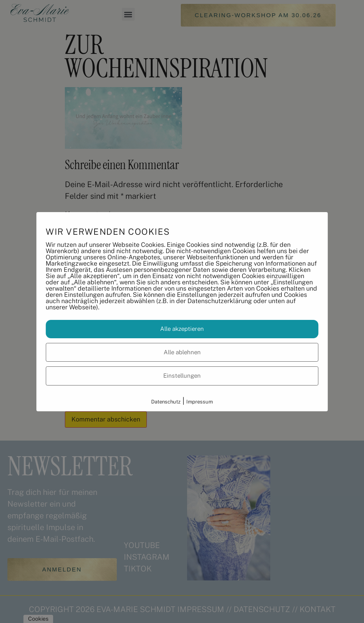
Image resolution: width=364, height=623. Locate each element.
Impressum (200, 402)
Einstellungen (182, 376)
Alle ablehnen (182, 352)
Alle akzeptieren (182, 329)
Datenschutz (166, 402)
